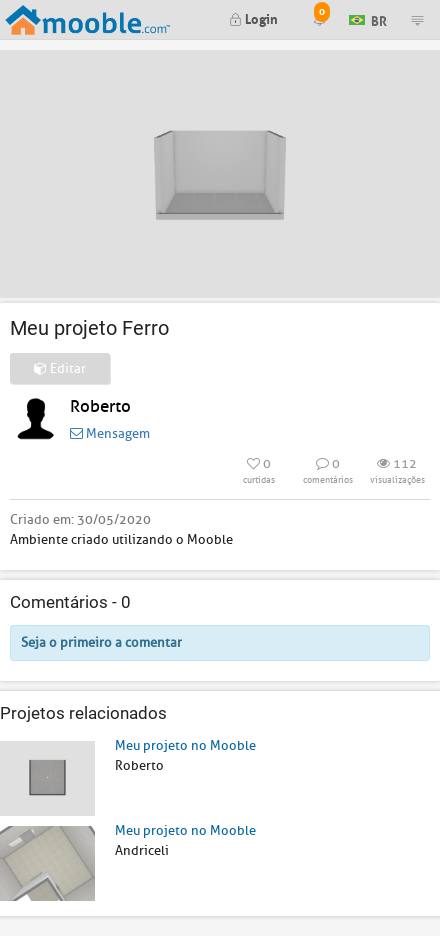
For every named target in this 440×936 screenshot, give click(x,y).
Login (253, 17)
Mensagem (110, 433)
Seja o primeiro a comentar (101, 642)
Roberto (100, 406)
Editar (60, 368)
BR (368, 18)
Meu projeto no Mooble (185, 745)
